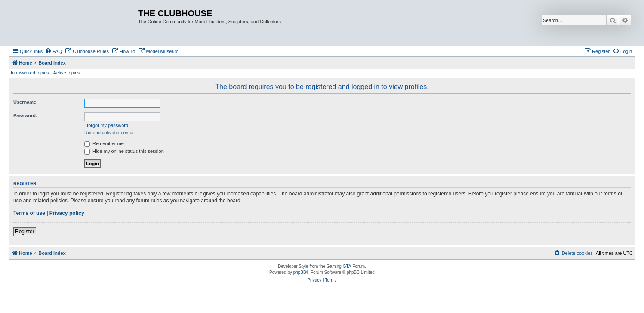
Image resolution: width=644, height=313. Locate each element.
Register (25, 232)
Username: (26, 102)
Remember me (104, 143)
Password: (25, 115)
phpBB (300, 272)
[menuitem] (53, 51)
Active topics (67, 73)
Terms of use (29, 213)
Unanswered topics (29, 73)
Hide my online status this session (124, 151)
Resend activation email (109, 133)
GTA (347, 266)
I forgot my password (106, 125)
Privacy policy (67, 213)
